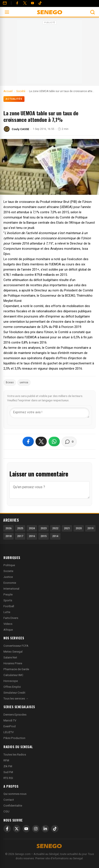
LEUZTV (9, 732)
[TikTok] (55, 829)
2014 (55, 536)
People (8, 594)
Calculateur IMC (13, 675)
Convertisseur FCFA (16, 646)
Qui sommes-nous (15, 794)
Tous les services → (16, 699)
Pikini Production (14, 738)
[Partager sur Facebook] (28, 441)
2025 (20, 528)
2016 (32, 536)
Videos (8, 624)
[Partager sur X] (41, 441)
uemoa (24, 382)
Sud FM (8, 772)
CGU (6, 811)
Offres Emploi (12, 687)
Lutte (7, 612)
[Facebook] (17, 3)
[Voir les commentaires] (69, 442)
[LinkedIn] (45, 829)
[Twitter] (25, 3)
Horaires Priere (13, 663)
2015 (44, 536)
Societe (8, 571)
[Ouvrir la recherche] (93, 12)
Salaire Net (10, 657)
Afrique (8, 630)
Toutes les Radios (15, 755)
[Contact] (5, 3)
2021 (67, 528)
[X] (17, 829)
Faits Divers (11, 618)
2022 (55, 528)
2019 (90, 528)
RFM (6, 760)
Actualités (14, 99)
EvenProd (10, 726)
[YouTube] (32, 3)
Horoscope (11, 681)
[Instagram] (36, 829)
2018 (8, 536)
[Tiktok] (40, 3)
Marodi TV (10, 720)
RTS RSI (8, 778)
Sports (8, 600)
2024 (32, 528)
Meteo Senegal (13, 652)
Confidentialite (13, 806)
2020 (79, 528)
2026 (8, 528)
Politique (9, 565)
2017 (20, 536)
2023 (44, 528)
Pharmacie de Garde (16, 669)
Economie (10, 583)
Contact (9, 800)
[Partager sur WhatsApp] (54, 441)
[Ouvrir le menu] (7, 12)
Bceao (10, 382)
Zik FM (8, 766)
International (11, 589)
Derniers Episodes (15, 715)
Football (9, 606)
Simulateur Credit (14, 693)
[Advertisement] (50, 53)
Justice (8, 577)
